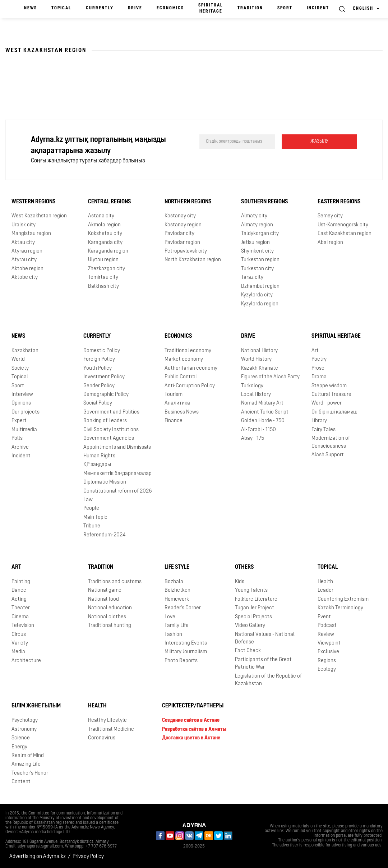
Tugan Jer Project (255, 608)
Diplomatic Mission (105, 482)
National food (103, 599)
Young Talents (251, 590)
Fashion (173, 635)
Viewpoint (329, 643)
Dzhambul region (260, 287)
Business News (182, 412)
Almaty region (257, 225)
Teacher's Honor (30, 773)
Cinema (20, 617)
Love (170, 617)
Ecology (327, 670)
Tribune (92, 526)
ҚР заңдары (97, 465)
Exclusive (328, 652)
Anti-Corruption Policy (190, 386)
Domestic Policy (102, 351)
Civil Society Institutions (111, 430)
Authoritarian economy (191, 368)
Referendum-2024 (105, 535)
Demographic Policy (106, 395)
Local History (256, 395)
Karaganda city (105, 243)
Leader (325, 590)
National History (259, 351)
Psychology (25, 721)
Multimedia (24, 430)
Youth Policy (98, 368)
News (31, 8)
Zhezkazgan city (107, 269)
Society (20, 368)
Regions (327, 661)
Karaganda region (108, 251)
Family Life (177, 626)
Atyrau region (27, 251)
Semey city (330, 216)
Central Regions (110, 202)
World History (256, 359)
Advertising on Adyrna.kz (38, 857)
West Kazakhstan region (39, 216)
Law (88, 500)
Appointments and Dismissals (117, 447)
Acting (19, 599)
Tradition (250, 8)
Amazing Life (26, 764)
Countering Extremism (343, 599)
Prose (318, 368)
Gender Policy (99, 386)
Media (18, 652)
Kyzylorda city (257, 295)
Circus (19, 635)
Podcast (327, 626)
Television (23, 626)
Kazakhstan (25, 351)
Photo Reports (181, 661)
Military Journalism (186, 652)
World (18, 359)
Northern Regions (188, 202)
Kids (240, 582)
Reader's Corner (183, 608)
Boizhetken (177, 590)
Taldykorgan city (260, 234)
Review (326, 635)
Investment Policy (104, 377)
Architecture (26, 661)
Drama (319, 377)
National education (110, 608)
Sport (285, 8)
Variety (20, 643)
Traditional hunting (110, 626)
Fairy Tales (324, 430)
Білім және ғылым (36, 706)
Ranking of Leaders (105, 421)
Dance (19, 590)
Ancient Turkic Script (265, 412)
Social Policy (98, 403)
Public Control (181, 377)
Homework (177, 599)
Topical (61, 8)
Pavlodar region (182, 243)
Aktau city (23, 243)
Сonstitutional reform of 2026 (118, 491)
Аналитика (177, 403)
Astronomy (24, 730)
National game (105, 590)
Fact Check (248, 651)
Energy (19, 747)
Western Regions (34, 202)
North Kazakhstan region (193, 260)
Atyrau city (24, 260)
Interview (22, 395)
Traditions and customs (115, 582)
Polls (17, 438)
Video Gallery (250, 626)
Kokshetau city (105, 234)
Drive (135, 8)
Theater (21, 608)
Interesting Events (186, 643)
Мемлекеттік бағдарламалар (117, 474)
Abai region (330, 243)
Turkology (252, 386)
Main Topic (95, 518)
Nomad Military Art (262, 403)
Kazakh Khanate (260, 368)
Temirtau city (103, 278)
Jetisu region (255, 243)
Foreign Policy (99, 359)
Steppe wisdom (329, 386)
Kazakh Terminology (340, 608)
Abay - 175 (253, 438)
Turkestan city (257, 269)
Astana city (101, 216)
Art (315, 351)
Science (21, 738)
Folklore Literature (256, 599)
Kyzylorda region (260, 304)
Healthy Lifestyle (107, 721)
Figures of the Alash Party (270, 377)
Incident (318, 8)
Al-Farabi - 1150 (258, 430)
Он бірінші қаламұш (334, 412)
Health (325, 582)
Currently (100, 8)
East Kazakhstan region (345, 234)
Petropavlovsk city (186, 251)
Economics (170, 8)
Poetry (319, 359)
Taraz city (252, 278)
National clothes (107, 617)
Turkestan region (260, 260)
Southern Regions (265, 202)
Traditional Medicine (111, 730)
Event (324, 617)
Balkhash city (103, 287)
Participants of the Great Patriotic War (263, 664)
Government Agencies (109, 438)
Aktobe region (27, 269)
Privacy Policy (88, 857)
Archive (20, 447)
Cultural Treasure (331, 395)
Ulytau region (103, 260)
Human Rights (99, 456)
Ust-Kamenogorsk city (343, 225)
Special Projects (253, 617)
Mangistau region (31, 234)
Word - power (327, 403)
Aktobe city (25, 278)
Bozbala (174, 582)
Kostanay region (183, 225)
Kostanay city (180, 216)
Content (21, 782)
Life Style (177, 567)
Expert (19, 421)
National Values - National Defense (265, 638)
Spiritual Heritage (211, 8)
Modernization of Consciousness (331, 442)
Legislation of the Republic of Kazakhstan (268, 680)
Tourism (174, 395)
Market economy (184, 359)
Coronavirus (102, 738)
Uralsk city (24, 225)
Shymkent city (257, 251)
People (91, 509)
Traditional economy (188, 351)
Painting (21, 582)
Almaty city (254, 216)
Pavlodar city (179, 234)
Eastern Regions (339, 202)
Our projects (26, 412)
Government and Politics (111, 412)
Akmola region (104, 225)
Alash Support (328, 455)
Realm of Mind (28, 756)
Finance (174, 421)
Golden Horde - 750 (263, 421)
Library (319, 421)
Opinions (21, 403)
